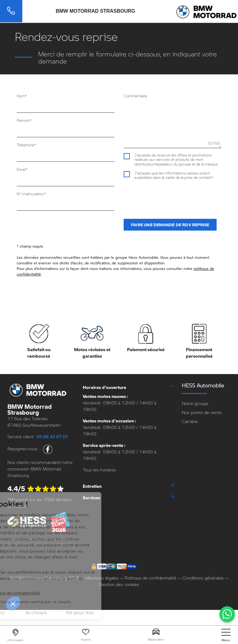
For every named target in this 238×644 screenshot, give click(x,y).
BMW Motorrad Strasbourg (96, 11)
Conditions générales (203, 578)
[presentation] (171, 196)
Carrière (190, 421)
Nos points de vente (202, 412)
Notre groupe (195, 403)
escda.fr (13, 548)
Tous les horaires (99, 470)
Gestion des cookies (119, 584)
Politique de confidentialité (150, 578)
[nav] (226, 635)
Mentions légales (102, 578)
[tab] (129, 387)
